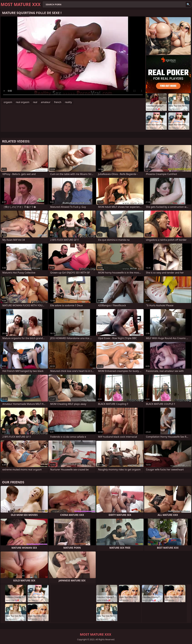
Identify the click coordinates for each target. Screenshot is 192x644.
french (58, 102)
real (35, 102)
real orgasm (23, 102)
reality (68, 102)
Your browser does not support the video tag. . (73, 57)
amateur (46, 102)
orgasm (8, 102)
